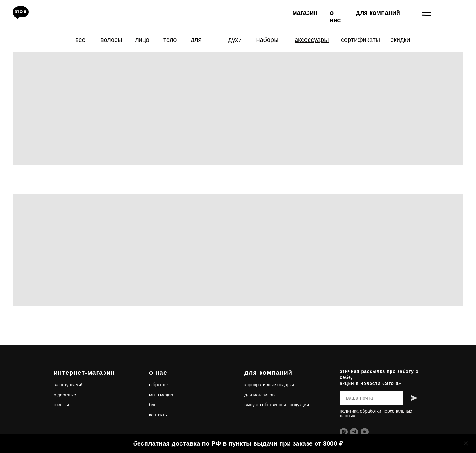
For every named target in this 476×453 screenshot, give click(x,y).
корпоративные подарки (269, 385)
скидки (400, 40)
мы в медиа (161, 395)
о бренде (158, 385)
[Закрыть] (466, 444)
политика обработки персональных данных (376, 413)
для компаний (378, 13)
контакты (158, 415)
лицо (142, 40)
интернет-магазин (84, 373)
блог (154, 405)
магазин (305, 13)
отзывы (61, 405)
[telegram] (354, 432)
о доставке (65, 395)
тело (170, 40)
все (80, 40)
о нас (335, 16)
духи (235, 40)
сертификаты (360, 40)
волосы (111, 40)
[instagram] (344, 432)
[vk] (365, 432)
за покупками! (68, 385)
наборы (267, 40)
